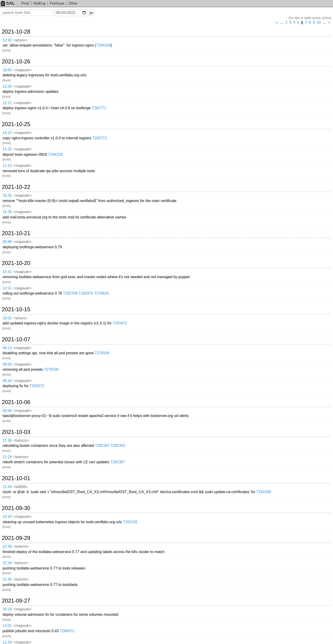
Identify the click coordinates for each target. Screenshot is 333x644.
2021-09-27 (16, 601)
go (91, 13)
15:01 (7, 318)
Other (73, 3)
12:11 (7, 103)
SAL (8, 3)
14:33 (7, 133)
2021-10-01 (16, 478)
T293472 (120, 323)
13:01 (7, 626)
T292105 (130, 522)
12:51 (7, 288)
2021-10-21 (16, 233)
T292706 (70, 293)
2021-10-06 (16, 402)
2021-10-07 (16, 339)
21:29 (7, 457)
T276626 (101, 293)
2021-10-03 (16, 432)
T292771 (99, 108)
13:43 (7, 517)
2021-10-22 (16, 187)
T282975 (86, 293)
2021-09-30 (16, 508)
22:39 (7, 546)
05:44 (7, 381)
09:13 (7, 348)
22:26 (7, 563)
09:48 (7, 242)
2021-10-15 (16, 309)
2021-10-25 (16, 124)
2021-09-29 (16, 538)
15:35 (7, 195)
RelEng (39, 3)
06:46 (7, 411)
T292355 (118, 446)
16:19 (7, 609)
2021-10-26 (16, 62)
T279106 (102, 353)
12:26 (7, 86)
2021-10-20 (16, 263)
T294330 (103, 45)
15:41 (7, 272)
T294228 (55, 154)
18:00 (7, 70)
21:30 (7, 440)
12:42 (7, 40)
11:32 (7, 149)
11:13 (7, 166)
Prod (25, 3)
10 (319, 22)
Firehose (57, 3)
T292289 (264, 492)
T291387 (102, 446)
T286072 (67, 631)
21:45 (7, 579)
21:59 (7, 487)
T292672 (37, 386)
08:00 (7, 364)
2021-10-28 (16, 32)
